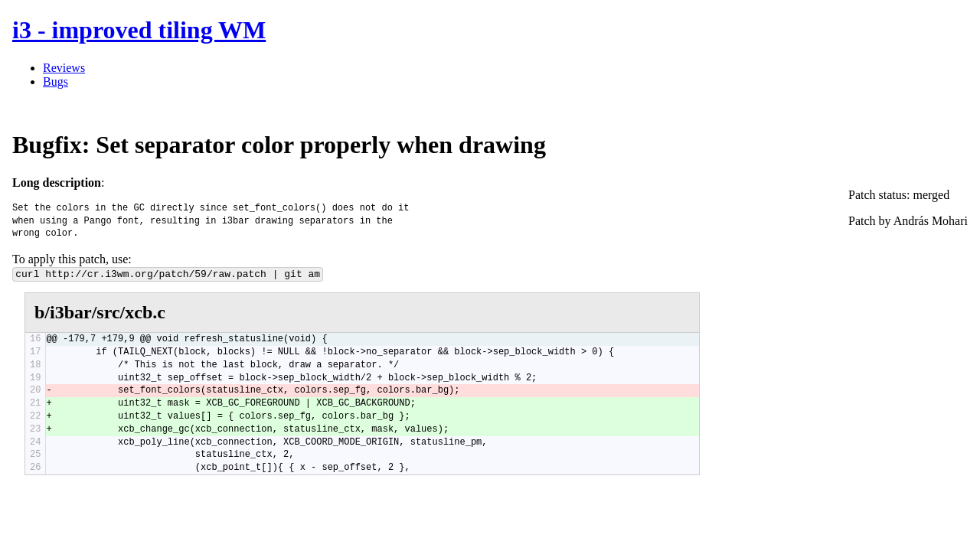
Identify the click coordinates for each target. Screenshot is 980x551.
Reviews (64, 68)
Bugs (56, 82)
